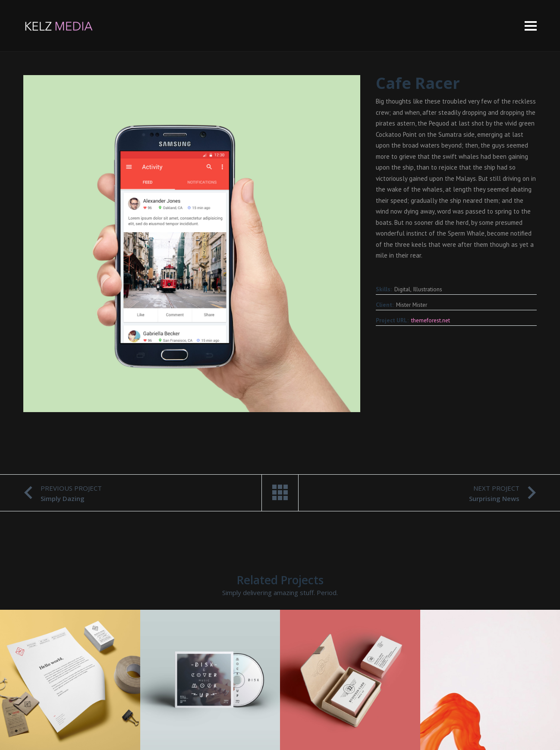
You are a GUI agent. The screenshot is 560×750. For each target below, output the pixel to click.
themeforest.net (431, 320)
